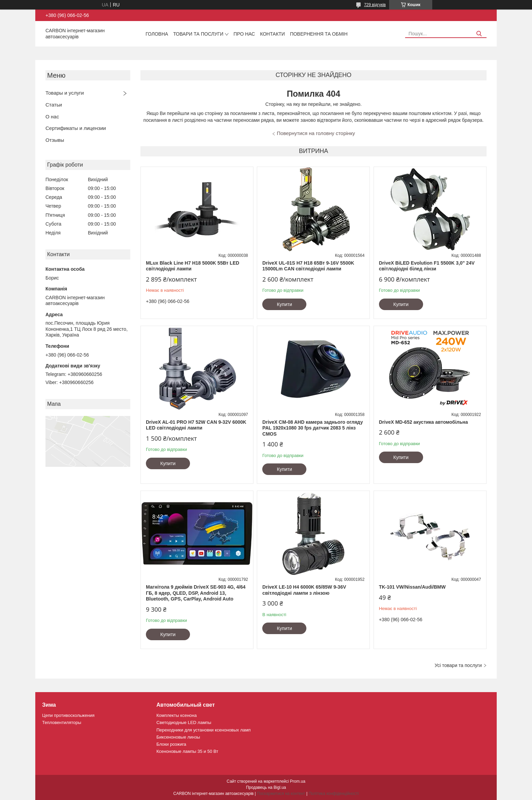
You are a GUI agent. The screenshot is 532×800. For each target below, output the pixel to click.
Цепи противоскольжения (68, 715)
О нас (52, 117)
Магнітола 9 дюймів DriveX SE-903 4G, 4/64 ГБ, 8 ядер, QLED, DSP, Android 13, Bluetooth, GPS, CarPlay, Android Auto (196, 593)
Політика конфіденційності (334, 794)
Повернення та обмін (319, 34)
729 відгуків (375, 5)
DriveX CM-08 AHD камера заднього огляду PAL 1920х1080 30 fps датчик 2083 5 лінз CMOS (312, 428)
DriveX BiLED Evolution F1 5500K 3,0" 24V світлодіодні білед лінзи (427, 266)
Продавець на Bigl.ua (266, 787)
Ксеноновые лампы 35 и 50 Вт (187, 751)
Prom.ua (298, 781)
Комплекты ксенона (177, 715)
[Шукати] (479, 34)
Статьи (54, 105)
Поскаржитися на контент (281, 794)
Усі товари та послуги (458, 665)
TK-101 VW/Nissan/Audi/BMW (412, 587)
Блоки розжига (171, 744)
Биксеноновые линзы (178, 737)
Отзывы (55, 140)
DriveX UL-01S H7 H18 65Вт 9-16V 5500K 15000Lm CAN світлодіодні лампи (308, 266)
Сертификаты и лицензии (76, 128)
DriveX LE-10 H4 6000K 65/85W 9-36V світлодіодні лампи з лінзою (304, 590)
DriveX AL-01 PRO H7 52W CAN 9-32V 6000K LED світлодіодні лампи (196, 425)
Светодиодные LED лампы (184, 722)
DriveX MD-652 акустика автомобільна (423, 422)
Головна (157, 34)
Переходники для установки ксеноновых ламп (204, 730)
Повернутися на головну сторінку (316, 133)
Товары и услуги (65, 93)
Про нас (244, 34)
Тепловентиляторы (62, 722)
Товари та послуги (198, 34)
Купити (284, 304)
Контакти (272, 34)
